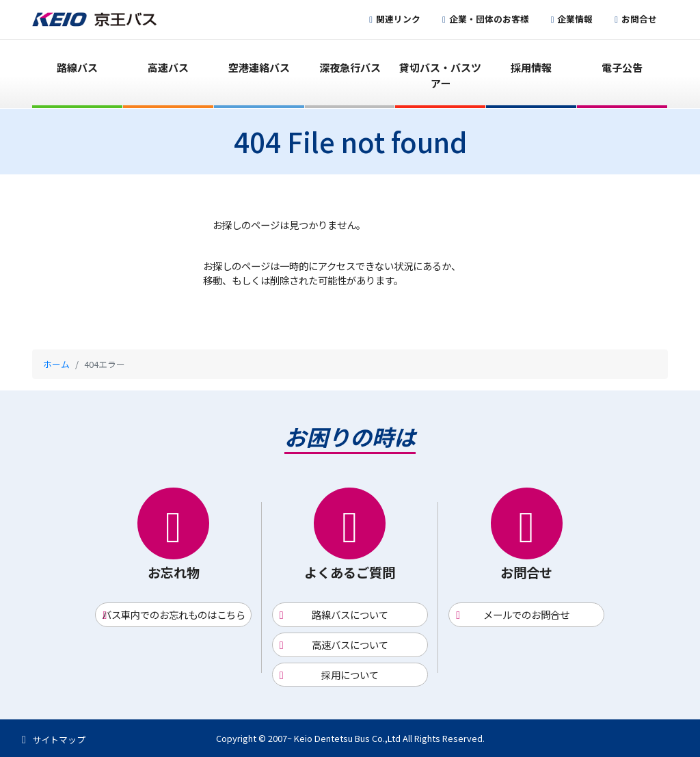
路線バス (77, 67)
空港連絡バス (259, 67)
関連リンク (398, 19)
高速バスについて (350, 645)
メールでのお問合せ (526, 614)
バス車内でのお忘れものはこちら (174, 614)
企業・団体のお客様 (489, 19)
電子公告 (622, 67)
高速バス (168, 67)
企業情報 (575, 19)
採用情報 (531, 67)
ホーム (56, 364)
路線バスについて (350, 614)
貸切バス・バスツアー (440, 75)
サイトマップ (59, 740)
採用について (350, 675)
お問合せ (639, 19)
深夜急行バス (350, 67)
